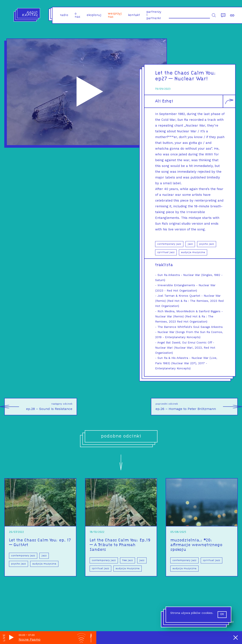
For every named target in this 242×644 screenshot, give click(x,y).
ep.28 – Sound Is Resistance (38, 407)
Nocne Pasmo (30, 640)
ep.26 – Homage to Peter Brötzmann (197, 407)
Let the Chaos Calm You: (186, 73)
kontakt (134, 15)
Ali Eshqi (164, 101)
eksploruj (94, 15)
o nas (77, 15)
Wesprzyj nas (115, 15)
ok (222, 614)
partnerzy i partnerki (154, 15)
